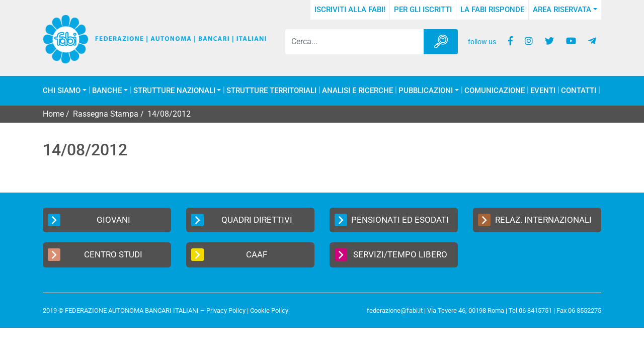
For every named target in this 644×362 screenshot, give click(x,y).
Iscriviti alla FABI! (350, 10)
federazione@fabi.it (395, 310)
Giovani (89, 220)
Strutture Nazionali (174, 91)
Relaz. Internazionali (535, 220)
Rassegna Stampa (106, 114)
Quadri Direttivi (242, 220)
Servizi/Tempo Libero (391, 255)
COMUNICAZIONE (495, 91)
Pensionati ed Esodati (392, 220)
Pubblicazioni (426, 91)
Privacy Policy (226, 310)
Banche (107, 91)
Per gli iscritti (423, 10)
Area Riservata (562, 10)
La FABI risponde (492, 10)
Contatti (579, 91)
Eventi (543, 91)
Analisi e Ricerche (357, 91)
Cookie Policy (269, 310)
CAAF (229, 255)
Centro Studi (95, 255)
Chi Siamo (62, 91)
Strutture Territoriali (271, 91)
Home (53, 114)
